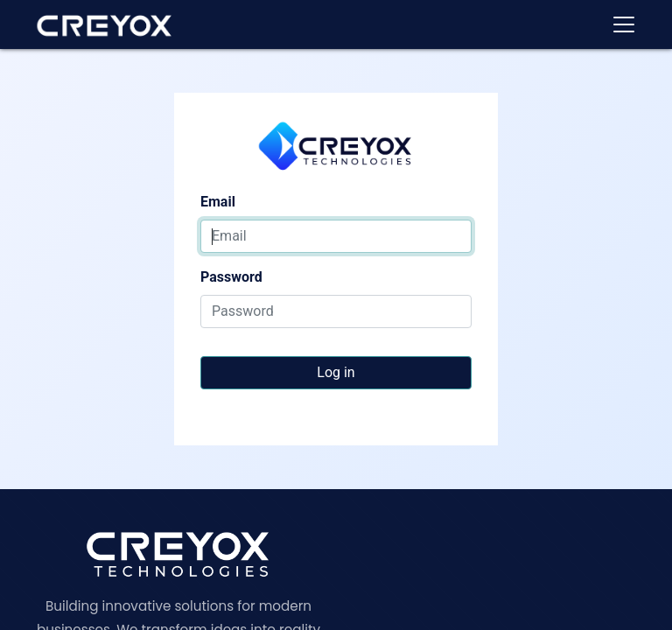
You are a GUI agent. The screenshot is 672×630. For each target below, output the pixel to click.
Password (231, 277)
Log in (336, 372)
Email (218, 202)
